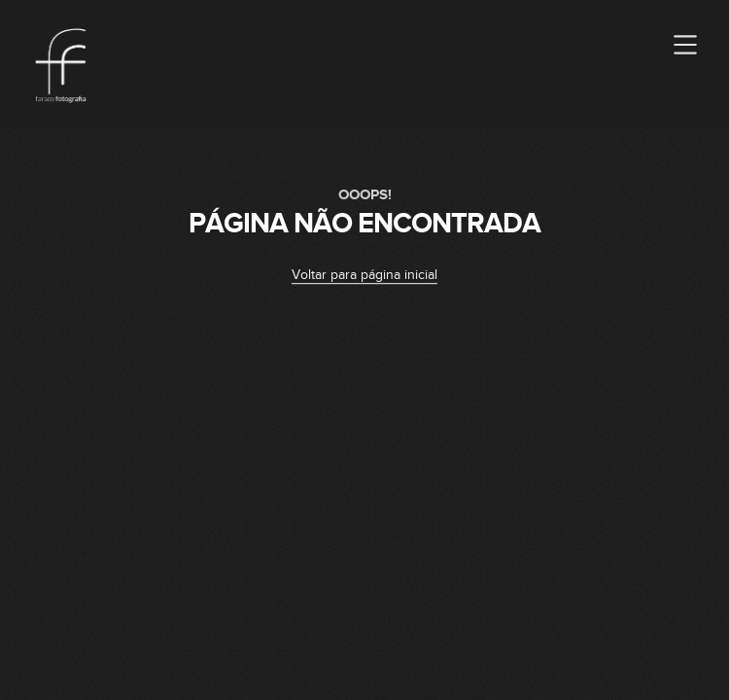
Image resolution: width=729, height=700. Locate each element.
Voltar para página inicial (364, 275)
